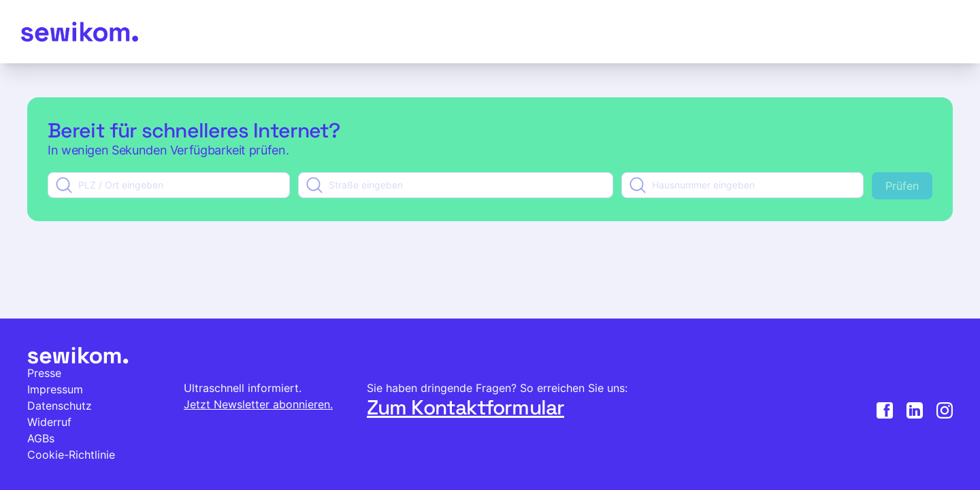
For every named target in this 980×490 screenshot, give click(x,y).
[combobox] (169, 185)
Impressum (55, 389)
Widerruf (49, 422)
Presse (44, 373)
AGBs (41, 438)
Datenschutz (60, 406)
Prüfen (902, 186)
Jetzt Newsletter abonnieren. (258, 404)
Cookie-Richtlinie (71, 455)
